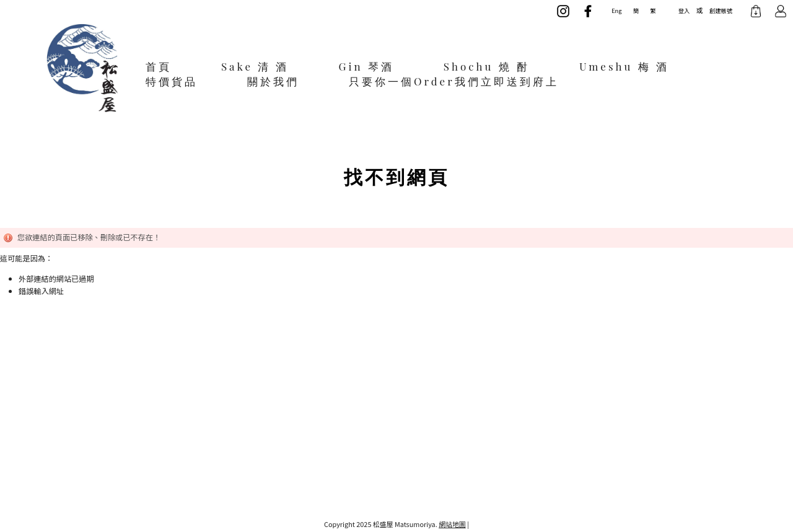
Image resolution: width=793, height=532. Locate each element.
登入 (684, 11)
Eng (616, 11)
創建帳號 (721, 11)
